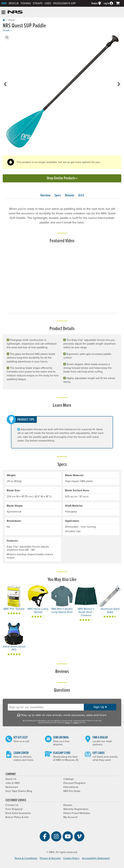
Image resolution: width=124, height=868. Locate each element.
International (71, 787)
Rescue (14, 3)
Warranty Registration (76, 809)
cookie (76, 723)
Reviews (70, 196)
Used (48, 3)
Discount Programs (74, 783)
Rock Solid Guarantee (18, 813)
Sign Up (100, 707)
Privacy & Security (50, 858)
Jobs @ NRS (13, 783)
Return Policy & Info (17, 817)
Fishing (26, 3)
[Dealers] (98, 3)
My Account (70, 817)
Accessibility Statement (96, 858)
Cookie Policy (71, 858)
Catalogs (69, 779)
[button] (7, 38)
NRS (4, 3)
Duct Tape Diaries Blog (19, 791)
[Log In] (110, 3)
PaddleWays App (64, 3)
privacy (68, 723)
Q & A (81, 196)
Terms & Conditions (26, 858)
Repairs (68, 805)
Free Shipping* (14, 809)
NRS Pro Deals (72, 791)
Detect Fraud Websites (77, 813)
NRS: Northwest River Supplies (15, 12)
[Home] (4, 20)
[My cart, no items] (119, 3)
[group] (62, 93)
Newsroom (12, 787)
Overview (45, 196)
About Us (11, 779)
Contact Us (12, 805)
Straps (38, 3)
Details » (7, 30)
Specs (58, 196)
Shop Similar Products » (62, 178)
